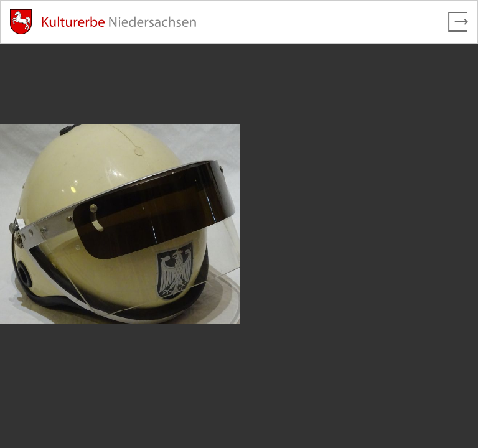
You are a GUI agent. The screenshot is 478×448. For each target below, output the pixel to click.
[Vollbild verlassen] (458, 22)
